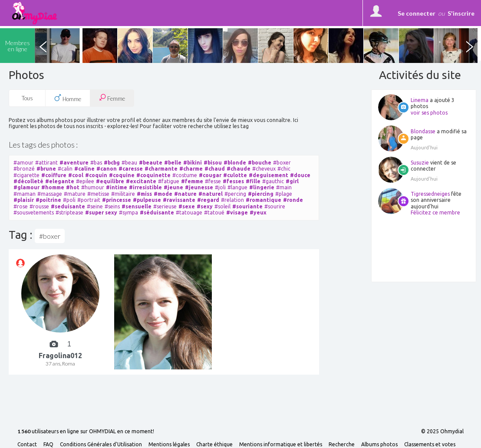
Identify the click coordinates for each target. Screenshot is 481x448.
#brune (46, 169)
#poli (69, 200)
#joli (220, 187)
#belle (173, 163)
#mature (75, 194)
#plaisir (24, 200)
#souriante (247, 206)
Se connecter (417, 13)
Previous (43, 46)
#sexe (187, 206)
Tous (27, 98)
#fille (253, 181)
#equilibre (110, 181)
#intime (117, 187)
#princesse (117, 200)
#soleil (222, 206)
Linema (420, 100)
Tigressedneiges (430, 194)
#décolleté (28, 181)
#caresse (131, 169)
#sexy (205, 206)
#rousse (39, 206)
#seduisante (68, 206)
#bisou (213, 163)
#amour (23, 163)
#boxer (282, 163)
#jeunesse (199, 187)
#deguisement (269, 175)
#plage (284, 194)
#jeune (173, 187)
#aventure (74, 163)
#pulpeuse (147, 200)
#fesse (213, 181)
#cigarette (26, 175)
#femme (192, 181)
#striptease (69, 212)
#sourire (275, 206)
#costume (185, 175)
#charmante (161, 169)
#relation (232, 200)
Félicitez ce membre (435, 212)
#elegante (60, 181)
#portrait (89, 200)
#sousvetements (34, 212)
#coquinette (153, 175)
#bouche (260, 163)
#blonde (235, 163)
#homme (53, 187)
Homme (68, 98)
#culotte (235, 175)
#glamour (26, 187)
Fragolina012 (60, 356)
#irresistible (145, 187)
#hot (73, 187)
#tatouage (189, 212)
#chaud (215, 169)
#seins (112, 206)
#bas (96, 163)
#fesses (233, 181)
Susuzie (420, 163)
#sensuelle (137, 206)
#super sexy (101, 212)
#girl (292, 181)
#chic (284, 169)
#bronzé (24, 169)
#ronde (293, 200)
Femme (112, 98)
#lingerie (262, 187)
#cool (76, 175)
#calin (65, 169)
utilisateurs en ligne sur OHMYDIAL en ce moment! (86, 432)
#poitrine (48, 200)
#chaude (239, 169)
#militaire (123, 194)
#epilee (85, 181)
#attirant (46, 163)
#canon (107, 169)
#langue (237, 187)
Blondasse (423, 131)
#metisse (98, 194)
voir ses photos (429, 113)
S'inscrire (461, 13)
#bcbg (112, 163)
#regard (208, 200)
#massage (50, 194)
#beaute (151, 163)
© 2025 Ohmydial (442, 432)
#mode (163, 194)
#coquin (96, 175)
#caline (84, 169)
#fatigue (169, 181)
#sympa (128, 212)
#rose (21, 206)
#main (284, 187)
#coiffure (54, 175)
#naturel (211, 194)
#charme (191, 169)
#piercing (261, 194)
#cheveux (264, 169)
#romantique (264, 200)
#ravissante (179, 200)
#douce (300, 175)
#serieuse (165, 206)
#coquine (122, 175)
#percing (235, 194)
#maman (25, 194)
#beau (129, 163)
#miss (144, 194)
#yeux (258, 212)
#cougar (210, 175)
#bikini (193, 163)
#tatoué (214, 212)
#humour (93, 187)
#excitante (141, 181)
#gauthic (273, 181)
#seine (95, 206)
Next (469, 46)
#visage (237, 212)
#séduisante (157, 212)
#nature (185, 194)
